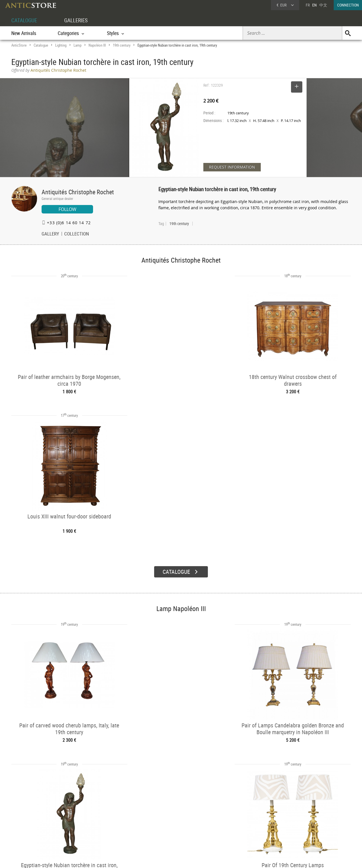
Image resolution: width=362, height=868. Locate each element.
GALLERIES (79, 20)
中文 (323, 5)
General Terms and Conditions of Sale (193, 858)
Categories (95, 816)
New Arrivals (24, 33)
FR (308, 5)
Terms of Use (153, 858)
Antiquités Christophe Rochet (78, 192)
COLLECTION (77, 234)
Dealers (161, 816)
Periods (92, 830)
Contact (298, 823)
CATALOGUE (25, 20)
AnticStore (19, 45)
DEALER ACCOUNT (33, 808)
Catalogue (41, 45)
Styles (91, 823)
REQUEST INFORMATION (232, 167)
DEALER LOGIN (42, 819)
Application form (35, 828)
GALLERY (50, 234)
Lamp (77, 45)
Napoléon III (97, 45)
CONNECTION (348, 5)
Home (297, 818)
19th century (122, 45)
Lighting (61, 45)
